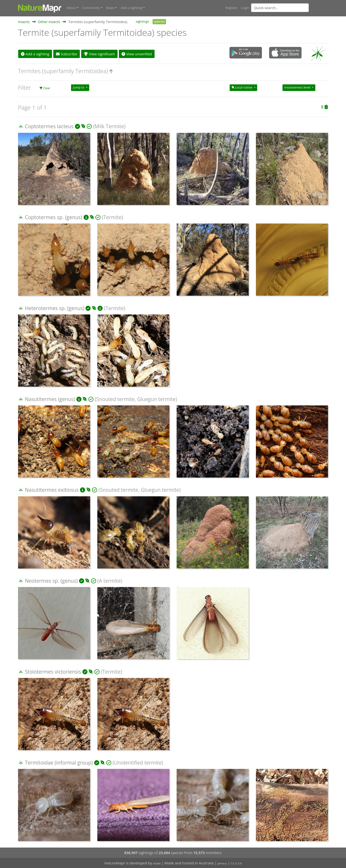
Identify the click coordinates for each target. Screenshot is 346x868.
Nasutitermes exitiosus (52, 490)
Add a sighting (35, 54)
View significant (99, 54)
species (159, 21)
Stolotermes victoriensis (53, 671)
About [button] (71, 8)
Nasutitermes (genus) (50, 399)
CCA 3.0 (236, 863)
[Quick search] (280, 8)
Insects (24, 21)
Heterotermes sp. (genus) (55, 308)
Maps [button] (110, 8)
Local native (242, 87)
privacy (222, 863)
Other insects (49, 21)
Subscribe (66, 54)
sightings (142, 21)
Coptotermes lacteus (49, 126)
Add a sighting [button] (131, 8)
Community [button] (91, 8)
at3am (157, 863)
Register (231, 8)
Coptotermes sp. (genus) (53, 217)
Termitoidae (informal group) (59, 762)
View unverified (137, 54)
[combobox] (290, 8)
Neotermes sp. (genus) (51, 581)
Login (245, 8)
